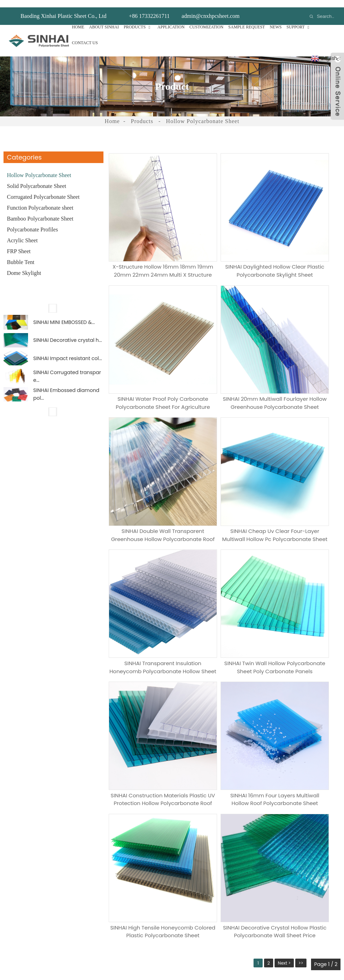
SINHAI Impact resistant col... (68, 358)
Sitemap (233, 960)
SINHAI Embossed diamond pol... (66, 400)
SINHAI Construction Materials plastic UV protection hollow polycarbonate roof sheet (303, 446)
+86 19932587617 (256, 867)
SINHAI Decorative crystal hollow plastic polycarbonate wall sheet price (303, 553)
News (276, 20)
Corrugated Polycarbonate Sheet (43, 190)
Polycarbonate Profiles (32, 222)
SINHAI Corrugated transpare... (67, 379)
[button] (53, 301)
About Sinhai (104, 20)
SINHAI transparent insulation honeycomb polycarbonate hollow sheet (146, 446)
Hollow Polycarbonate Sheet (203, 114)
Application (171, 20)
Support (299, 20)
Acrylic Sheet (22, 233)
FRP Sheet (19, 244)
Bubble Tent (21, 255)
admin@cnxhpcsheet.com (211, 9)
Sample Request (247, 20)
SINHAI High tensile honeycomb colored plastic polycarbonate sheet (224, 553)
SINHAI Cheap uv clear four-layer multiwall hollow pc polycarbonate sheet (303, 340)
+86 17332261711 (149, 9)
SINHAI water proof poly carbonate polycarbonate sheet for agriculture (303, 233)
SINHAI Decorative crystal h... (68, 337)
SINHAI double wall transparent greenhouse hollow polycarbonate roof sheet (225, 340)
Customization (206, 20)
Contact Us (85, 35)
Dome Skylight (24, 266)
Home (78, 20)
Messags (49, 760)
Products (138, 20)
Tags (215, 960)
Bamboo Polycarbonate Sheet (40, 211)
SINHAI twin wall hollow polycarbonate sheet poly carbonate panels (224, 446)
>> (301, 590)
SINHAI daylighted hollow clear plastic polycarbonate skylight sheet (225, 233)
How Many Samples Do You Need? (81, 731)
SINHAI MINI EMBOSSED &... (64, 316)
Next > (282, 590)
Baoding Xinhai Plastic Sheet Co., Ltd (64, 9)
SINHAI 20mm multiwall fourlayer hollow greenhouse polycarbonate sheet (146, 340)
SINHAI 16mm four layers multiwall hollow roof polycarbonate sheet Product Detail (146, 553)
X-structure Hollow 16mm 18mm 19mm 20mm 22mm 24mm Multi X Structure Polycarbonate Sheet (146, 233)
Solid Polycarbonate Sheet (37, 179)
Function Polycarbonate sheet (40, 200)
